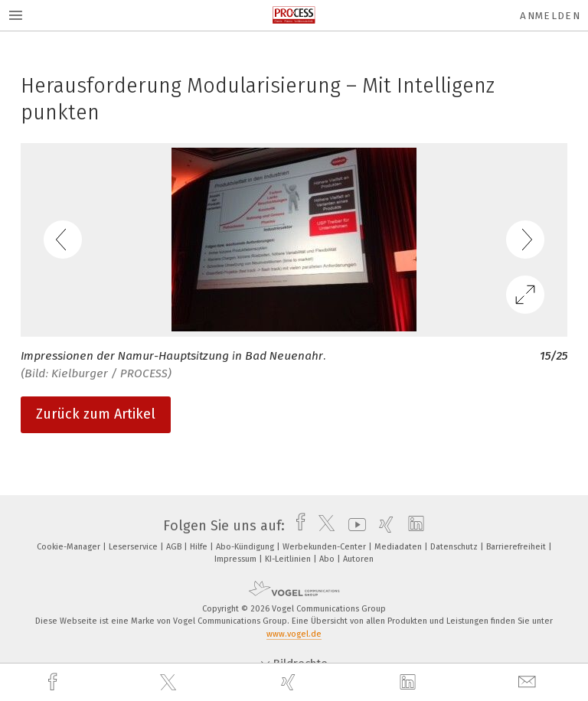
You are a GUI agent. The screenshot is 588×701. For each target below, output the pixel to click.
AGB (175, 547)
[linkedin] (410, 683)
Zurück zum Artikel (96, 414)
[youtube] (353, 526)
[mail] (529, 682)
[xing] (290, 682)
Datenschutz (455, 547)
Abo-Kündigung (246, 547)
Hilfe (200, 547)
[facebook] (54, 682)
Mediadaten (399, 547)
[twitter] (170, 683)
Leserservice (134, 547)
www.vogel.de (294, 634)
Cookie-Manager (70, 547)
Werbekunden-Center (325, 547)
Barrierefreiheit (517, 547)
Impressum (237, 559)
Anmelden (550, 16)
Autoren (358, 559)
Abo (328, 559)
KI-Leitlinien (289, 559)
